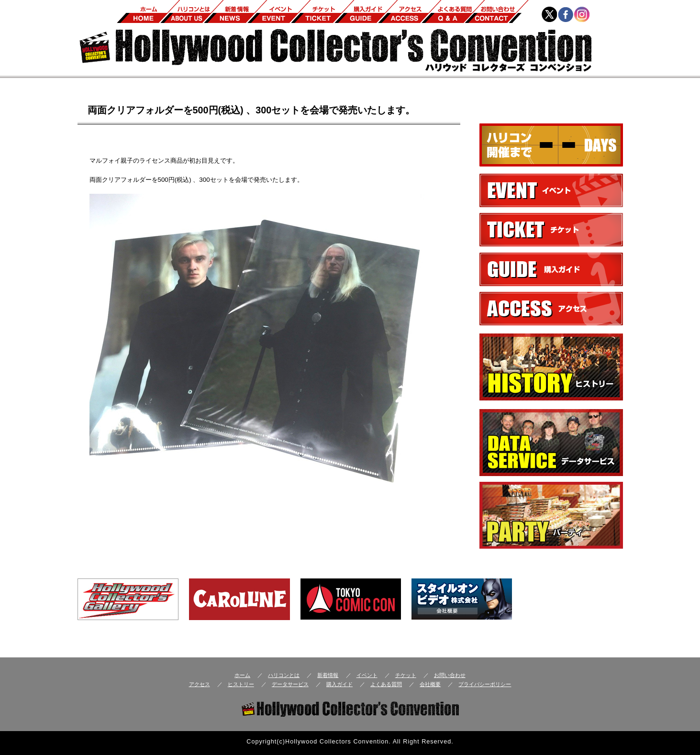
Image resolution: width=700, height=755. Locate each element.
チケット (406, 675)
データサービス (290, 684)
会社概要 (430, 684)
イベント (367, 675)
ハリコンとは (284, 675)
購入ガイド (339, 684)
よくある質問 (386, 684)
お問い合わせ (450, 675)
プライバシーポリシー (485, 684)
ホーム (242, 675)
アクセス (200, 684)
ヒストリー (241, 684)
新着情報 (328, 675)
